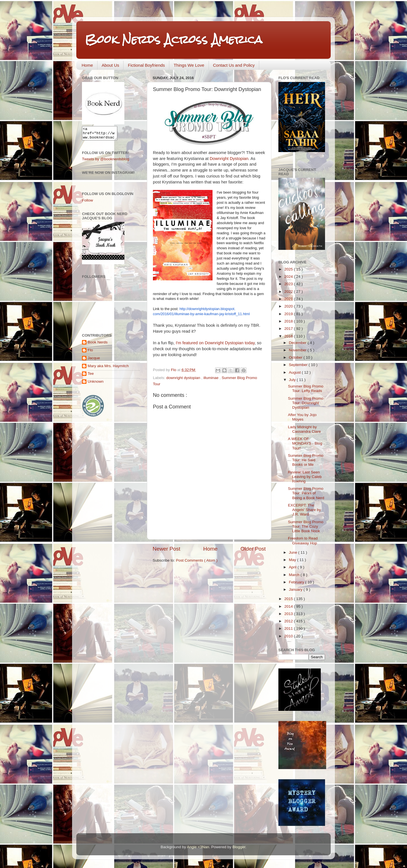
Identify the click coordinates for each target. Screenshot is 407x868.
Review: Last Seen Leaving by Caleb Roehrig (305, 477)
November (298, 350)
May (293, 560)
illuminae (212, 378)
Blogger (239, 847)
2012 (289, 621)
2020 (289, 306)
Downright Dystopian (229, 159)
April (293, 567)
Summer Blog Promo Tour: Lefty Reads (306, 388)
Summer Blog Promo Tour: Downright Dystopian (306, 403)
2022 (289, 292)
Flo (90, 353)
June (294, 552)
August (295, 372)
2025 (289, 269)
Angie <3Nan (198, 847)
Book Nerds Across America (174, 39)
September (299, 365)
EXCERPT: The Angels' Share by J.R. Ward (305, 510)
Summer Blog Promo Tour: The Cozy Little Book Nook (306, 526)
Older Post (253, 549)
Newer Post (166, 549)
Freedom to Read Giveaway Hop (303, 541)
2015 (289, 599)
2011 (289, 628)
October (296, 357)
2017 (289, 329)
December (298, 343)
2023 (289, 284)
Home (87, 65)
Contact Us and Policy (234, 65)
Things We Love (189, 65)
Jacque (94, 361)
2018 (289, 321)
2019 (289, 314)
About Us (111, 65)
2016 (289, 336)
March (295, 575)
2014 (289, 606)
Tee (91, 376)
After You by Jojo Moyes (302, 417)
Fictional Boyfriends (146, 65)
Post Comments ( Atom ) (197, 560)
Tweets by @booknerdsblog (106, 162)
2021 (289, 299)
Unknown (96, 384)
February (297, 582)
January (296, 589)
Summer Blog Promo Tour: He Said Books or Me (306, 460)
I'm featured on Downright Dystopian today (215, 343)
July (293, 380)
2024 (289, 277)
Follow (87, 203)
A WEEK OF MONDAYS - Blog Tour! (305, 443)
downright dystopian (184, 378)
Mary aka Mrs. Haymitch (108, 368)
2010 (289, 636)
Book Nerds (98, 345)
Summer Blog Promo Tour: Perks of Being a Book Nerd (306, 493)
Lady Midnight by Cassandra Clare (304, 429)
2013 (289, 614)
